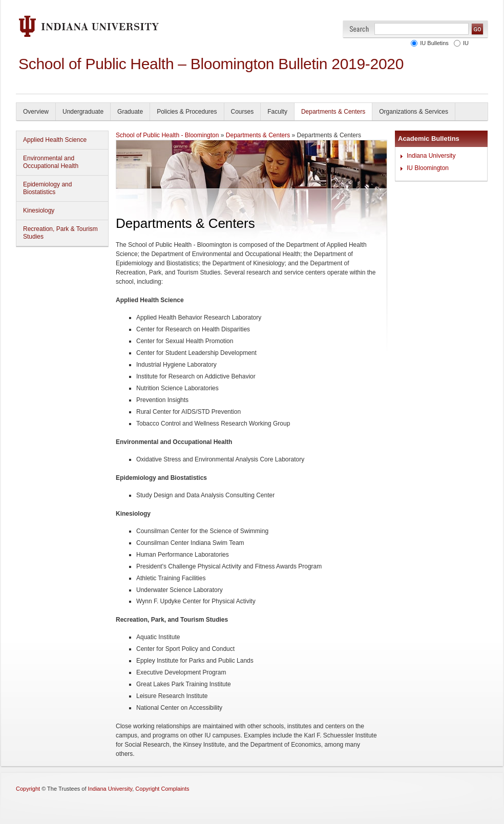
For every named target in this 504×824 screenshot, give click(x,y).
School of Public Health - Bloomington (167, 135)
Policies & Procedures (187, 112)
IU (466, 43)
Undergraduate (83, 112)
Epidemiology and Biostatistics (47, 188)
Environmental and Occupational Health (51, 162)
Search (359, 29)
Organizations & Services (414, 112)
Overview (36, 112)
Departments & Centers (333, 112)
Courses (243, 112)
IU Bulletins (434, 43)
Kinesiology (39, 210)
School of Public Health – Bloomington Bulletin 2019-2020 (211, 64)
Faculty (277, 112)
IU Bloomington (428, 168)
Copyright (28, 789)
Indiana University (431, 156)
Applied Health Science (55, 140)
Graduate (130, 112)
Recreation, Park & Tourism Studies (60, 233)
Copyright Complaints (162, 789)
